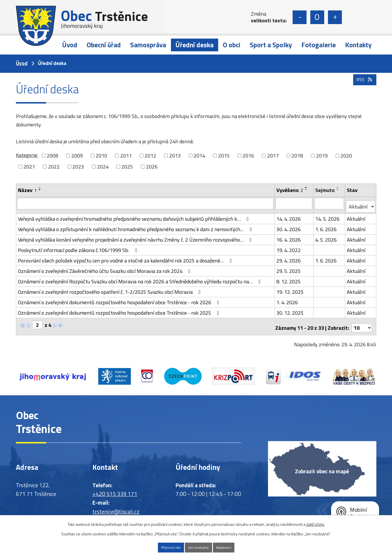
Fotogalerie (319, 45)
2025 (127, 167)
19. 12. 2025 (291, 289)
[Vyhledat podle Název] (146, 203)
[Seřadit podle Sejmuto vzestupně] (338, 187)
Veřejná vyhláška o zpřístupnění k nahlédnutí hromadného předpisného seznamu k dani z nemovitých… (136, 226)
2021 (29, 167)
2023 (78, 167)
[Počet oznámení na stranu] (362, 322)
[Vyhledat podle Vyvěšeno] (295, 203)
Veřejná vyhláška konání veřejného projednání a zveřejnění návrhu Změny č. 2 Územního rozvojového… (136, 237)
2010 (101, 156)
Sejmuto (326, 190)
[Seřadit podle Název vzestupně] (40, 187)
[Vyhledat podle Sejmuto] (330, 203)
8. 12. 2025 (289, 278)
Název (27, 190)
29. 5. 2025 (289, 268)
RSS (363, 91)
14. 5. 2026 (328, 216)
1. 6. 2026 (327, 226)
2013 (175, 156)
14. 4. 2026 (289, 216)
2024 (103, 167)
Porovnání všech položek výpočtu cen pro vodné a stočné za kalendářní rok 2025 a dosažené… (126, 257)
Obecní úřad (104, 45)
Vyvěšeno (290, 190)
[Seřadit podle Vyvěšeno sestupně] (307, 190)
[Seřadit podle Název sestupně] (40, 190)
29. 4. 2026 (289, 257)
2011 (126, 156)
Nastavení (233, 547)
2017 (273, 156)
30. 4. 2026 (289, 226)
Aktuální (356, 216)
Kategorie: (27, 155)
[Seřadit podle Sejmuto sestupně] (338, 190)
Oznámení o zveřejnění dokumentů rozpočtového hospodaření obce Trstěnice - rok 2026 (120, 299)
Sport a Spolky (271, 45)
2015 (224, 156)
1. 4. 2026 (288, 299)
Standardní (317, 17)
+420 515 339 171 (115, 488)
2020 (346, 156)
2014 (199, 156)
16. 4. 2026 (289, 237)
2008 (52, 156)
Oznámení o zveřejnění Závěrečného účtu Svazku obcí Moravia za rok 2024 (105, 268)
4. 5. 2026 (327, 237)
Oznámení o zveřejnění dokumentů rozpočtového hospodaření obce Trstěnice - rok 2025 (120, 310)
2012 (150, 156)
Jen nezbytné (198, 547)
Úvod (70, 45)
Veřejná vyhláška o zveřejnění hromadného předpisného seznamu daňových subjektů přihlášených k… (135, 216)
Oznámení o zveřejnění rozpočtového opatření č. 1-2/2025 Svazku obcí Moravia (111, 289)
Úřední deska (194, 45)
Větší (335, 17)
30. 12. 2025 (291, 310)
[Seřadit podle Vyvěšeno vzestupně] (307, 187)
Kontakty (358, 45)
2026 (152, 167)
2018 (297, 156)
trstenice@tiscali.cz (116, 506)
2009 (77, 156)
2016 (248, 156)
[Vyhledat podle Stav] (361, 204)
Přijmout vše (161, 547)
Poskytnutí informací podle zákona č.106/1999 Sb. (79, 247)
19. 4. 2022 (289, 247)
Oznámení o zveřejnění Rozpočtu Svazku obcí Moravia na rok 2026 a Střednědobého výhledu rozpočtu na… (141, 278)
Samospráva (148, 45)
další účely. (316, 523)
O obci (232, 45)
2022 (54, 167)
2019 (322, 156)
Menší (300, 17)
